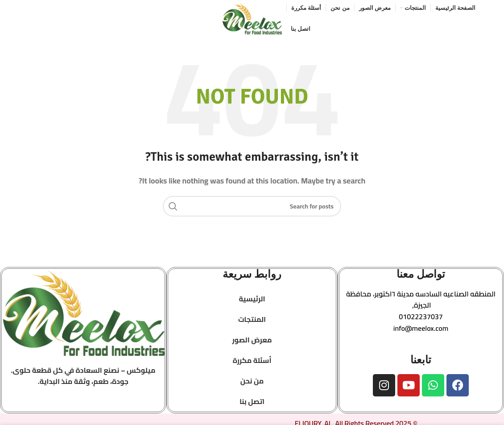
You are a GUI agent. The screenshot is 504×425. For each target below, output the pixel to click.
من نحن (252, 382)
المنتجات (252, 321)
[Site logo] (252, 18)
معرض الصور (252, 341)
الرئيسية (252, 300)
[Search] (252, 208)
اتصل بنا (252, 403)
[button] (421, 301)
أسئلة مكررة (252, 362)
